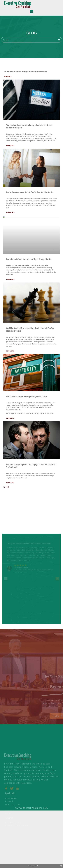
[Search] (59, 40)
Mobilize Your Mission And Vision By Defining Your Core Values (27, 397)
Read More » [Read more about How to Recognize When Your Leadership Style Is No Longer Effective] (10, 279)
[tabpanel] (31, 278)
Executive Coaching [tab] (9, 497)
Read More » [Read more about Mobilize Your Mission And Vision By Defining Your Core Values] (10, 418)
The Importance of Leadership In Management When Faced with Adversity (25, 72)
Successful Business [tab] (9, 513)
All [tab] (3, 64)
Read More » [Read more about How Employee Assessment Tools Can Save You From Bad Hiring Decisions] (10, 212)
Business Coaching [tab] (8, 501)
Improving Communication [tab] (11, 505)
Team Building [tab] (7, 518)
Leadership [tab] (6, 509)
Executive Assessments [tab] (10, 492)
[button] (32, 12)
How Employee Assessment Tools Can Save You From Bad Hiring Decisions (30, 192)
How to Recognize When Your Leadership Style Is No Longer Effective (29, 259)
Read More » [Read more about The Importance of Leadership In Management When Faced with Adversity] (8, 76)
